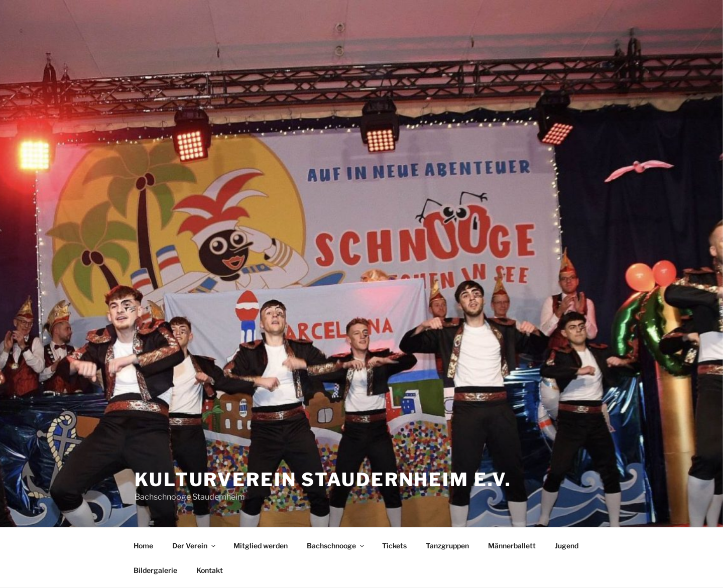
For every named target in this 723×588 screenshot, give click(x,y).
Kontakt (210, 570)
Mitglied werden (261, 546)
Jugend (567, 546)
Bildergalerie (155, 570)
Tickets (394, 546)
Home (143, 546)
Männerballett (512, 546)
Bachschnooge (336, 546)
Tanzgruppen (447, 546)
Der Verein (195, 546)
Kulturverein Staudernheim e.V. (323, 480)
